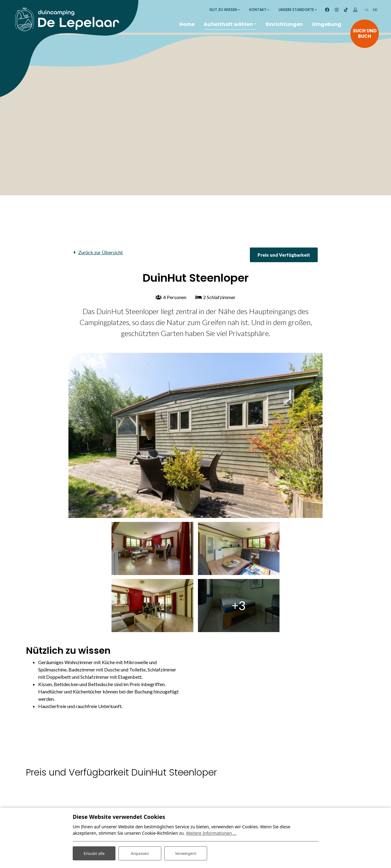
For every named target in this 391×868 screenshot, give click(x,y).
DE (375, 10)
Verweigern (186, 852)
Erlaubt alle (94, 852)
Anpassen (140, 852)
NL (367, 10)
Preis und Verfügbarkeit (284, 255)
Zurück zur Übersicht (100, 252)
